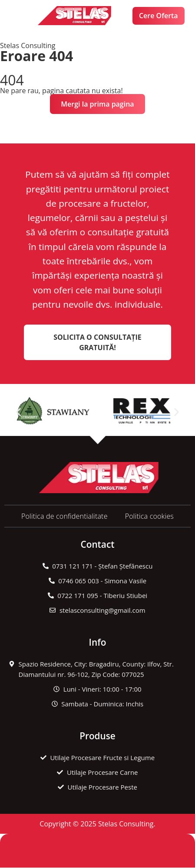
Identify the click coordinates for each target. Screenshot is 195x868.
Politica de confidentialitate (64, 516)
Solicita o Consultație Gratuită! (97, 342)
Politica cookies (149, 516)
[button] (21, 16)
